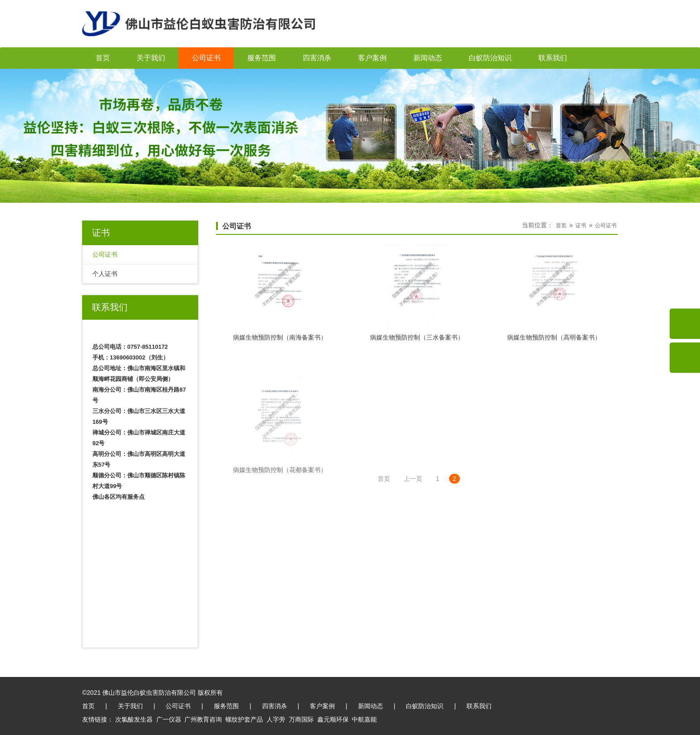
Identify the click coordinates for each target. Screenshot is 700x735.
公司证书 (206, 58)
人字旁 (276, 719)
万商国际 (301, 719)
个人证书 (105, 274)
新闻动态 (428, 58)
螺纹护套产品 (244, 719)
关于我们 (151, 58)
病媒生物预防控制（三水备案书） (417, 341)
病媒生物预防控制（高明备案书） (554, 341)
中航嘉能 (364, 719)
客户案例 (372, 58)
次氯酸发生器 (134, 719)
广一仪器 (169, 719)
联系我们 (553, 58)
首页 (103, 58)
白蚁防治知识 (490, 58)
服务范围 (262, 58)
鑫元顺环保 (333, 719)
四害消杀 (317, 58)
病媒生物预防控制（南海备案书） (280, 341)
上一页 (413, 479)
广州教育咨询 (203, 719)
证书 (581, 226)
